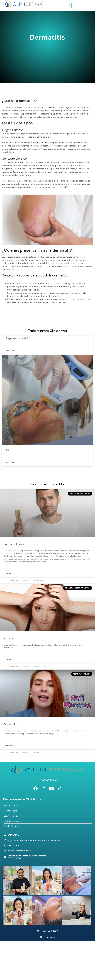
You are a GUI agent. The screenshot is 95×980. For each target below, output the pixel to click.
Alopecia (9, 638)
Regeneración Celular (18, 338)
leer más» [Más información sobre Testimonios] (8, 746)
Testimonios (11, 724)
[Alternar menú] (70, 5)
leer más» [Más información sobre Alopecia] (8, 660)
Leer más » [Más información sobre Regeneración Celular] (11, 351)
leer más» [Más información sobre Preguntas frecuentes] (8, 574)
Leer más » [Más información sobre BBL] (11, 463)
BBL (8, 450)
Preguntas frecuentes (16, 544)
